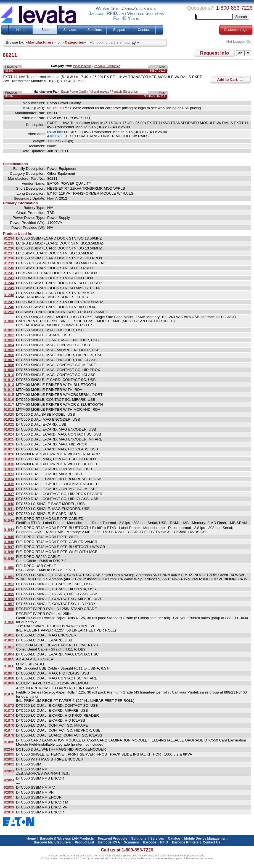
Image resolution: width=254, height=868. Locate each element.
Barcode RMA (109, 842)
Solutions (95, 30)
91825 (9, 439)
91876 (9, 725)
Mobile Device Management (206, 839)
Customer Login (236, 30)
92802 (9, 764)
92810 (9, 812)
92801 (9, 759)
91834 (9, 479)
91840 (9, 504)
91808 (9, 365)
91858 (9, 609)
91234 (9, 238)
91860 (9, 622)
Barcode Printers (185, 842)
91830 (9, 464)
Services (70, 30)
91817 (9, 405)
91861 (9, 635)
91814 (9, 390)
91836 (9, 489)
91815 (9, 395)
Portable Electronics (107, 66)
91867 (9, 673)
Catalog (174, 839)
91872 (9, 706)
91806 (9, 355)
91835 (9, 484)
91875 (9, 720)
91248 (9, 307)
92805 (9, 787)
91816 (9, 400)
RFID (164, 842)
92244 (9, 749)
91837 (9, 494)
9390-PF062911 (155, 96)
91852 (9, 577)
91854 (9, 589)
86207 (9, 71)
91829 (9, 459)
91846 (9, 542)
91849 (9, 559)
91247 (9, 302)
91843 (9, 521)
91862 (9, 640)
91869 (9, 683)
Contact (144, 30)
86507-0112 (158, 71)
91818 (9, 409)
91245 (9, 288)
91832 (9, 469)
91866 (9, 666)
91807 (9, 360)
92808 (9, 802)
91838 (9, 499)
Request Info (215, 53)
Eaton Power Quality (74, 92)
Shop (45, 30)
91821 (9, 419)
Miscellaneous (82, 66)
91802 (9, 335)
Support (119, 30)
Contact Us (211, 842)
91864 (9, 654)
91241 (9, 273)
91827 (9, 449)
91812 (9, 380)
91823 (9, 429)
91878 (9, 735)
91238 (9, 258)
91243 (9, 278)
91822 (9, 424)
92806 (9, 792)
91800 (9, 321)
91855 (9, 594)
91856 (9, 599)
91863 (9, 647)
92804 (9, 780)
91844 (9, 530)
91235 (9, 243)
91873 (9, 710)
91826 (9, 444)
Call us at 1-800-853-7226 (127, 850)
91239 (9, 263)
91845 (9, 537)
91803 (9, 340)
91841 (9, 509)
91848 (9, 552)
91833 (9, 474)
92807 (9, 797)
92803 (9, 771)
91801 (9, 330)
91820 (9, 414)
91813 (9, 385)
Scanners (131, 842)
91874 (9, 715)
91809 (9, 370)
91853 (9, 584)
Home (21, 30)
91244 (9, 283)
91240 (9, 268)
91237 (9, 253)
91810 (9, 375)
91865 (9, 659)
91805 (9, 350)
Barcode (150, 842)
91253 (9, 312)
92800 (9, 754)
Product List (84, 842)
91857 (9, 604)
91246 (9, 295)
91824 (9, 434)
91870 (9, 694)
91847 (9, 547)
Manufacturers (41, 42)
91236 (9, 248)
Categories (74, 42)
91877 (9, 730)
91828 (9, 454)
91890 (9, 742)
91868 (9, 678)
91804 (9, 345)
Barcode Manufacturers (52, 842)
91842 (9, 514)
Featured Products (113, 839)
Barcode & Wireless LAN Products (67, 839)
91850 (9, 568)
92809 (9, 807)
